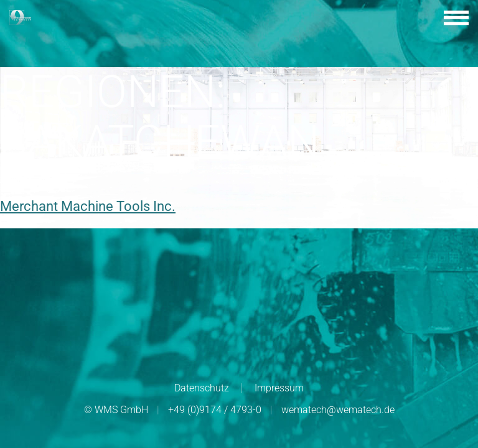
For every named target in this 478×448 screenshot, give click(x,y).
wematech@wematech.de (338, 410)
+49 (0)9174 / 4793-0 (215, 410)
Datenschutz (202, 388)
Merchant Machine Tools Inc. (88, 206)
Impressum (279, 388)
